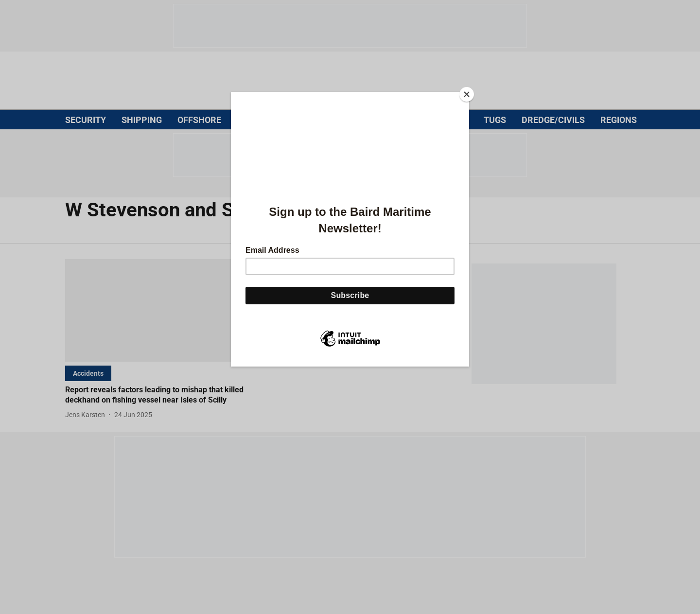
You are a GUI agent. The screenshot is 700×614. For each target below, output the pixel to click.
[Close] (467, 94)
